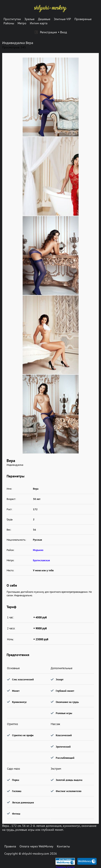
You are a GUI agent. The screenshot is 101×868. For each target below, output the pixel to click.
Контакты (63, 846)
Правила (10, 846)
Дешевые (44, 19)
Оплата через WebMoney (36, 846)
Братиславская (41, 560)
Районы (9, 23)
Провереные (83, 19)
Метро (22, 23)
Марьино (38, 550)
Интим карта (39, 23)
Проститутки (12, 19)
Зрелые (29, 19)
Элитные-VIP (62, 19)
